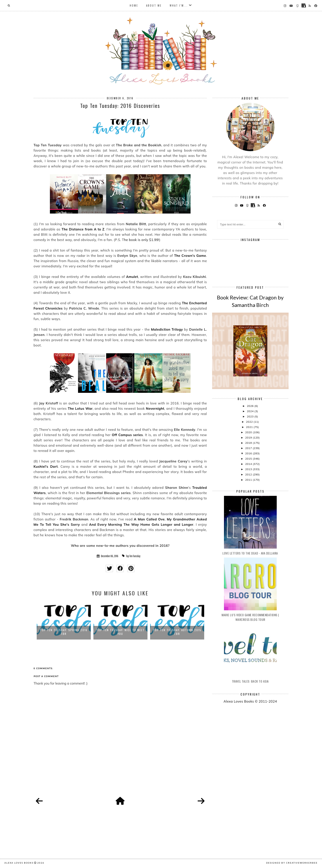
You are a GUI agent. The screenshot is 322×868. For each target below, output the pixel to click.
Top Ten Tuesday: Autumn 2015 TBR (177, 632)
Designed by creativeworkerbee (292, 863)
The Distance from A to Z (83, 229)
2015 (249, 459)
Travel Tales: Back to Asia (250, 681)
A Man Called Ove (149, 519)
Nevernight (155, 409)
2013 (249, 469)
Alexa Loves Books (19, 863)
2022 (250, 422)
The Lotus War (80, 409)
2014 (249, 464)
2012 (249, 474)
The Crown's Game (190, 256)
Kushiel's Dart (46, 467)
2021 (250, 427)
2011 (249, 480)
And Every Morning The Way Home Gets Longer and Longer (141, 525)
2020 (249, 432)
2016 (249, 453)
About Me (154, 5)
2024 (251, 411)
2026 (251, 406)
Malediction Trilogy (167, 329)
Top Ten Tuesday (133, 556)
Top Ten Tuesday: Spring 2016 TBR (64, 632)
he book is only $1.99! (142, 240)
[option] (64, 620)
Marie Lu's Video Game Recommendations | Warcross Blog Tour (250, 617)
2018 (249, 443)
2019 (249, 438)
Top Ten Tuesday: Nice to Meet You (120, 632)
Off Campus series (127, 435)
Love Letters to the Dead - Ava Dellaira (250, 553)
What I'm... (179, 5)
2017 (249, 448)
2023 (251, 416)
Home (134, 5)
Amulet (132, 277)
